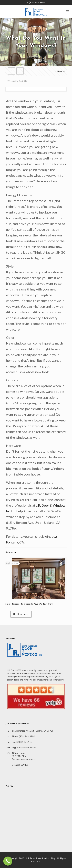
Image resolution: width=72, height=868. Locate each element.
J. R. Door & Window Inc (37, 858)
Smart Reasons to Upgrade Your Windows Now (29, 604)
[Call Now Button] (8, 861)
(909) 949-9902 (37, 2)
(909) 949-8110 (24, 742)
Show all (60, 71)
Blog (53, 858)
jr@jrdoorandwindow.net (24, 747)
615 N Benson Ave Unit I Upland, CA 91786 (33, 731)
